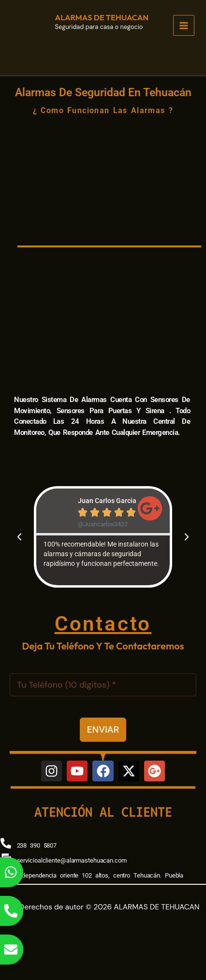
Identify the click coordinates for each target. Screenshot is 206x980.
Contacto (103, 624)
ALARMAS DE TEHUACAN (102, 17)
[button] (19, 537)
